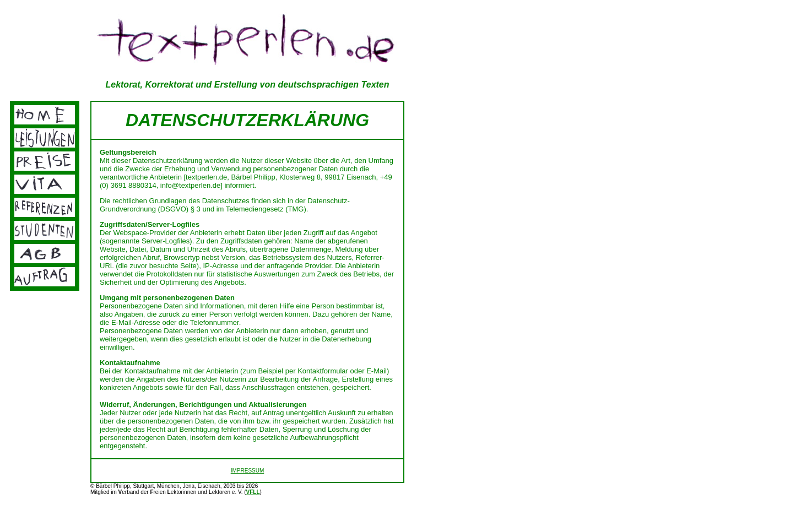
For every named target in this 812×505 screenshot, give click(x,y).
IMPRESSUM (248, 471)
